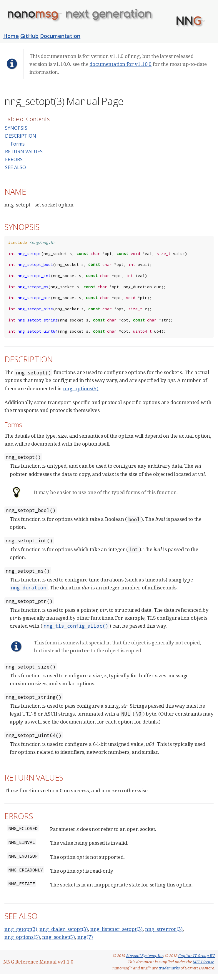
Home (11, 36)
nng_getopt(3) (21, 929)
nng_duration (29, 587)
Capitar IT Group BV (197, 956)
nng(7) (85, 937)
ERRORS (14, 159)
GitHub (29, 36)
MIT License (203, 962)
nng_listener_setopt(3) (117, 929)
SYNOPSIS (16, 128)
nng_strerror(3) (164, 929)
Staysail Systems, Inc (145, 956)
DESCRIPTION (21, 136)
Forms (18, 144)
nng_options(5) (81, 388)
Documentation (60, 36)
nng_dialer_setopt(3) (64, 929)
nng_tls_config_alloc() (76, 626)
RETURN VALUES (24, 151)
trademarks (169, 968)
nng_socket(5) (59, 937)
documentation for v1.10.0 (120, 64)
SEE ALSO (15, 167)
